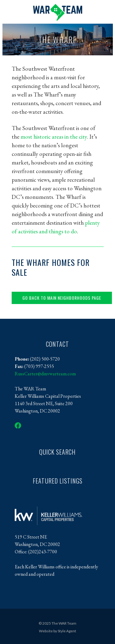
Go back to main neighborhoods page (62, 298)
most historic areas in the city (54, 137)
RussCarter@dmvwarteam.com (45, 374)
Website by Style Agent (57, 631)
